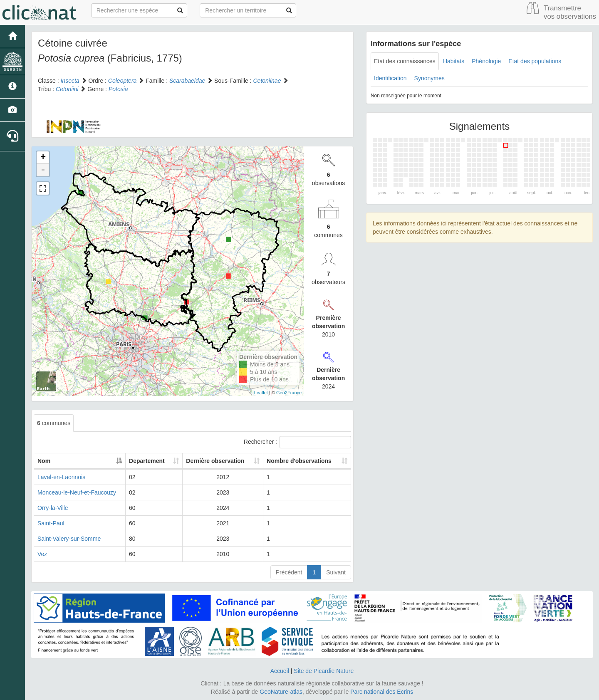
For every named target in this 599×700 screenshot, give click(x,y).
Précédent (289, 572)
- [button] (43, 170)
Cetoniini (67, 89)
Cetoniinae (267, 81)
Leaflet (261, 393)
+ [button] (43, 158)
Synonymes (429, 78)
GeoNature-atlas (281, 692)
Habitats (454, 61)
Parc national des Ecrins (382, 692)
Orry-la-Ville (53, 508)
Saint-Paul (51, 523)
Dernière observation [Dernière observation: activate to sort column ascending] (215, 461)
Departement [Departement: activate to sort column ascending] (147, 461)
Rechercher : (297, 442)
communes (54, 423)
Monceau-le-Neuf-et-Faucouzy (77, 492)
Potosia (118, 89)
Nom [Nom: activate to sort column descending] (44, 461)
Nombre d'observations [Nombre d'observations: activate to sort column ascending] (299, 461)
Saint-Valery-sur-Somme (69, 539)
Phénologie (486, 61)
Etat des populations (535, 61)
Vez (42, 554)
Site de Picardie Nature (324, 671)
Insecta (70, 81)
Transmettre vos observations (570, 12)
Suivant (336, 572)
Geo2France (289, 393)
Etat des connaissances (405, 61)
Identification (390, 78)
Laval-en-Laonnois (61, 477)
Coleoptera (123, 81)
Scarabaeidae (187, 81)
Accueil (280, 671)
